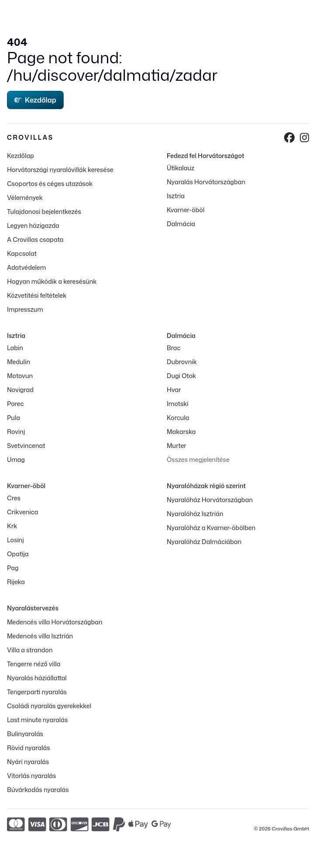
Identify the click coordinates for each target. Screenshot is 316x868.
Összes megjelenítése (198, 460)
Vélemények (25, 198)
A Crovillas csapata (35, 239)
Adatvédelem (26, 267)
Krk (12, 526)
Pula (14, 418)
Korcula (178, 418)
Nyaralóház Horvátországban (210, 500)
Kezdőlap (35, 100)
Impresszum (25, 309)
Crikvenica (22, 512)
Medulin (19, 362)
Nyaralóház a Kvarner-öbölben (211, 528)
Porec (15, 404)
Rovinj (16, 432)
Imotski (178, 404)
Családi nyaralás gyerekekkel (49, 706)
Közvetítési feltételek (37, 295)
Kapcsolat (22, 253)
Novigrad (20, 390)
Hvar (174, 390)
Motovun (20, 376)
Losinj (15, 540)
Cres (14, 498)
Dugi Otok (181, 376)
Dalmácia (181, 224)
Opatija (18, 554)
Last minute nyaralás (37, 720)
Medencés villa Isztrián (40, 636)
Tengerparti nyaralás (37, 692)
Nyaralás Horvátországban (206, 182)
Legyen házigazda (33, 226)
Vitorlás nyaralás (31, 776)
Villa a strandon (30, 650)
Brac (173, 348)
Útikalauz (180, 168)
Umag (16, 460)
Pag (13, 568)
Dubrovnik (182, 362)
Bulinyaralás (25, 734)
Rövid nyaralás (28, 748)
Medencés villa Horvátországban (55, 622)
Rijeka (16, 582)
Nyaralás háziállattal (37, 678)
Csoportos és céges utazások (50, 184)
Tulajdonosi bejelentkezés (44, 212)
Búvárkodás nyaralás (38, 790)
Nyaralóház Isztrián (195, 514)
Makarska (181, 432)
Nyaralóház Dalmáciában (204, 542)
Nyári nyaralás (28, 762)
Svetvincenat (26, 446)
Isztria (176, 196)
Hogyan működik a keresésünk (52, 281)
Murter (177, 446)
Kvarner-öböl (185, 210)
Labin (15, 348)
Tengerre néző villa (34, 664)
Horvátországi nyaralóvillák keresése (60, 170)
